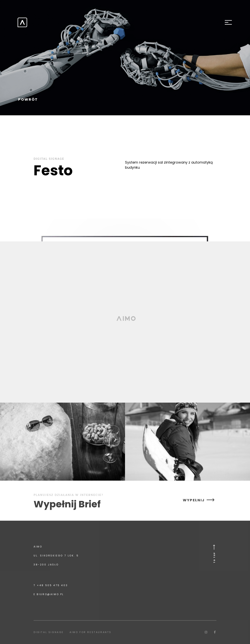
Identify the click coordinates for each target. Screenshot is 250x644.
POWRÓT (28, 100)
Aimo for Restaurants (91, 632)
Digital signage (49, 632)
